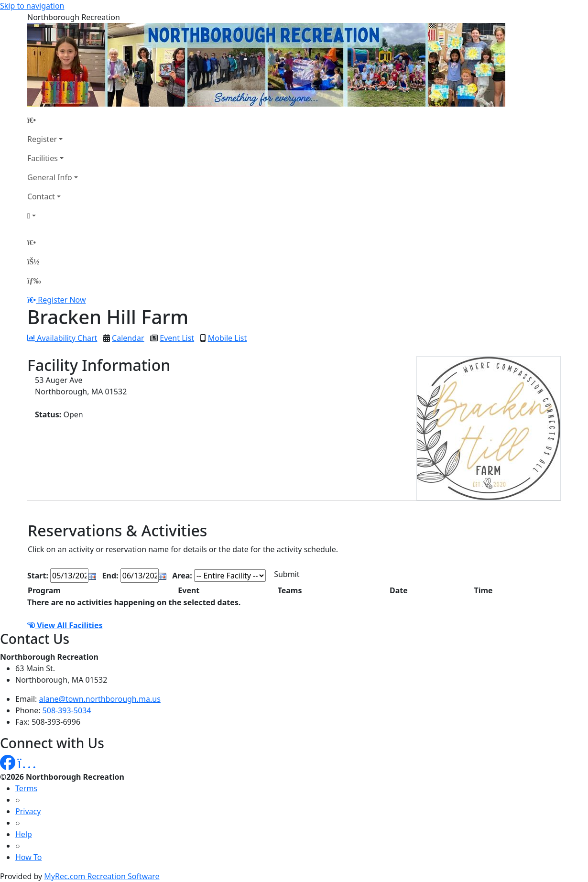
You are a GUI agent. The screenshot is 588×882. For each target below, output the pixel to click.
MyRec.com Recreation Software (102, 876)
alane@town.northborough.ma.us (100, 699)
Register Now (62, 300)
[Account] (53, 216)
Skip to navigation (32, 6)
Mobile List (227, 338)
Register (42, 139)
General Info (50, 177)
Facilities (43, 158)
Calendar (128, 338)
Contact (41, 196)
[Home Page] (53, 120)
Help (24, 834)
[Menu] (34, 281)
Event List (177, 338)
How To (28, 857)
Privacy (28, 811)
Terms (26, 788)
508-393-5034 (67, 710)
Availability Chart (62, 338)
